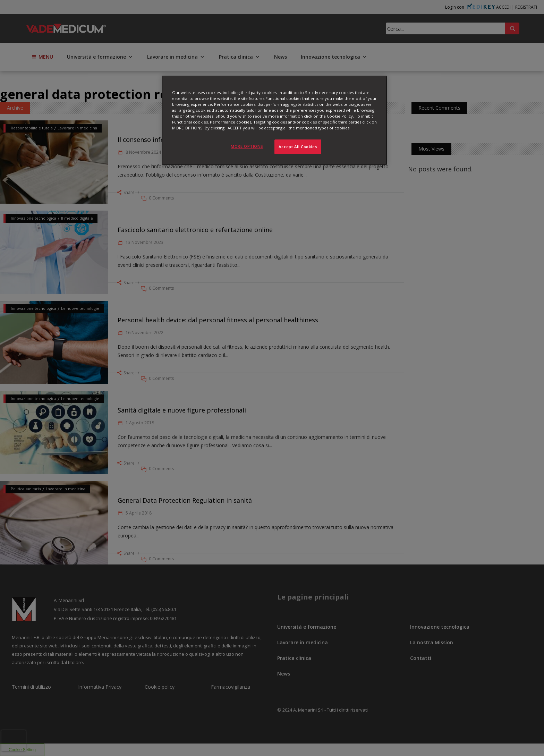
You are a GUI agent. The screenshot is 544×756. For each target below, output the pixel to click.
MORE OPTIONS (247, 146)
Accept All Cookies (298, 147)
